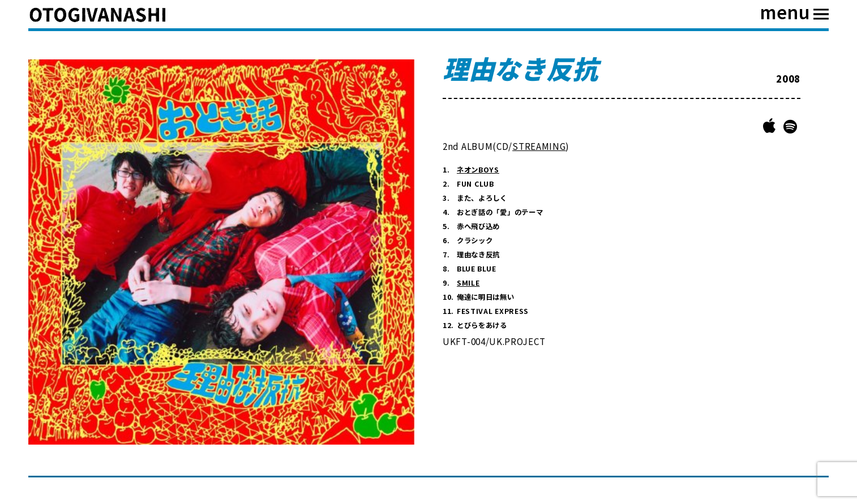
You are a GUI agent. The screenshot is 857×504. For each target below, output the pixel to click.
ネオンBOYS (478, 170)
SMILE (468, 283)
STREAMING (539, 146)
